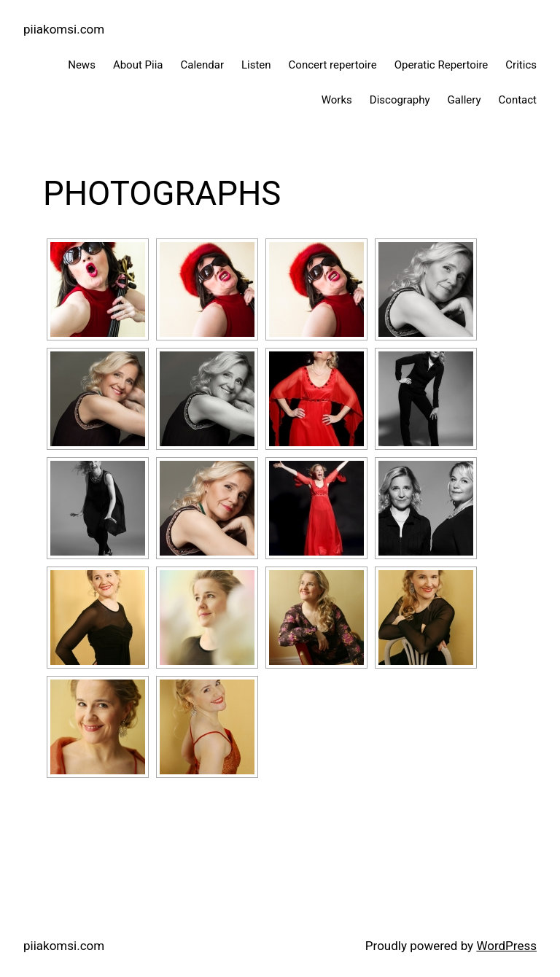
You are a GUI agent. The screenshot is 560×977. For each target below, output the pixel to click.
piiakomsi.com (64, 29)
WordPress (506, 946)
